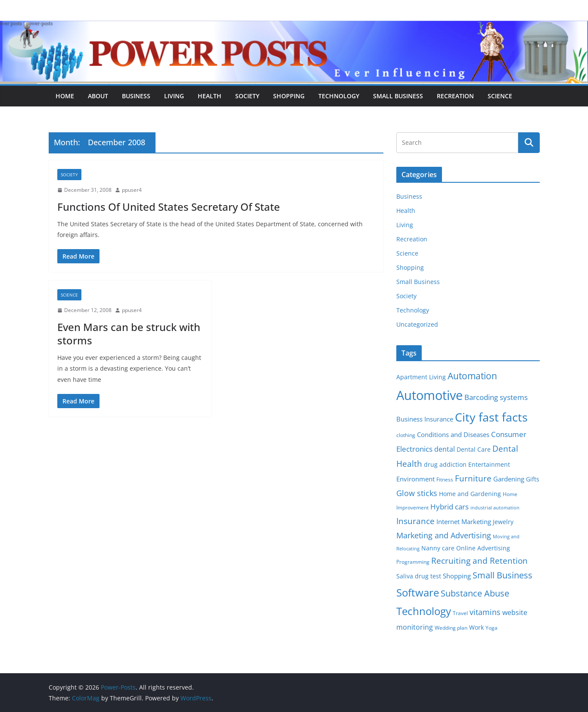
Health (210, 96)
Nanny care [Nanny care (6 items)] (438, 548)
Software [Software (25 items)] (418, 592)
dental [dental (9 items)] (445, 449)
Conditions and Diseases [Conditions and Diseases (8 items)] (453, 434)
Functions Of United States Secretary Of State (169, 207)
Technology (339, 96)
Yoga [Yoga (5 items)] (492, 628)
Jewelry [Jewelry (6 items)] (503, 522)
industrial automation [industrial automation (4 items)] (495, 508)
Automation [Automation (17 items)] (472, 376)
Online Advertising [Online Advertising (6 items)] (483, 548)
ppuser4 (132, 190)
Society (247, 96)
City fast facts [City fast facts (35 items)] (491, 417)
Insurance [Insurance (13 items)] (415, 521)
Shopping (289, 96)
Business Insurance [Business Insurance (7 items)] (425, 419)
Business (136, 96)
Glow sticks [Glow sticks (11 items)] (417, 493)
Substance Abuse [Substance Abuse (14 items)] (475, 593)
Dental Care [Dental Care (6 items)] (474, 450)
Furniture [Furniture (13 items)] (473, 478)
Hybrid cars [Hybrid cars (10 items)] (450, 507)
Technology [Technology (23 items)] (424, 611)
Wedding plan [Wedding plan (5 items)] (451, 628)
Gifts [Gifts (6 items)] (533, 479)
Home (65, 96)
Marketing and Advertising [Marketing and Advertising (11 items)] (444, 535)
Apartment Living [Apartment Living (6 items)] (421, 377)
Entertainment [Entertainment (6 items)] (489, 465)
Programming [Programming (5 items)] (413, 562)
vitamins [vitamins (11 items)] (485, 612)
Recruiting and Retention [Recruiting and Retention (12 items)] (479, 561)
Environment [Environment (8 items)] (415, 479)
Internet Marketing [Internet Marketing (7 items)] (464, 522)
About (98, 96)
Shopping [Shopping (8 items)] (457, 576)
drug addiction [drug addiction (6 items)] (445, 465)
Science (500, 96)
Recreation (455, 96)
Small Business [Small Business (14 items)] (502, 575)
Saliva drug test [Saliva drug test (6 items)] (419, 576)
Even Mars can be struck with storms (129, 334)
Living (174, 96)
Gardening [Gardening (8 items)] (509, 479)
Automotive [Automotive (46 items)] (429, 395)
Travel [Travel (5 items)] (460, 613)
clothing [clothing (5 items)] (406, 435)
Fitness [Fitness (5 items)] (445, 479)
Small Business (398, 96)
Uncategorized (417, 324)
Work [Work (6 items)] (476, 628)
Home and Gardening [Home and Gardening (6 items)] (470, 494)
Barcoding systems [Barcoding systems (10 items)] (496, 397)
